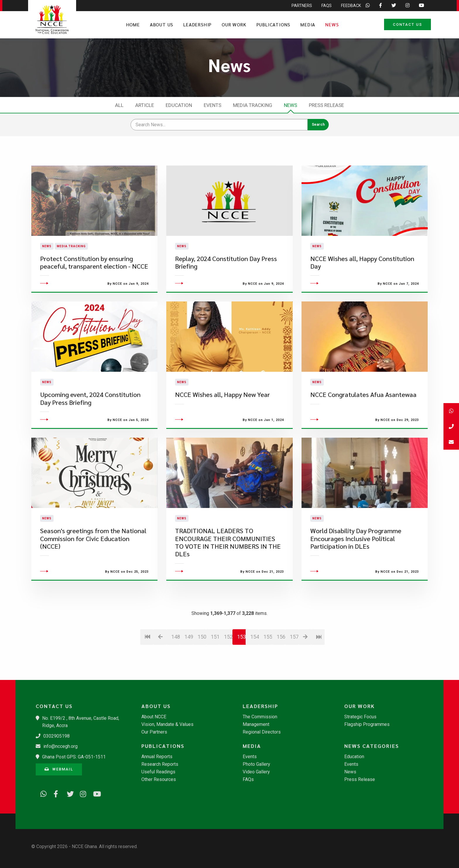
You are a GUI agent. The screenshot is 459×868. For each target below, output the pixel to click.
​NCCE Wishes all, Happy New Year (222, 429)
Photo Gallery (256, 764)
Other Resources (159, 780)
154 (255, 671)
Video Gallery (256, 772)
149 (189, 671)
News (332, 24)
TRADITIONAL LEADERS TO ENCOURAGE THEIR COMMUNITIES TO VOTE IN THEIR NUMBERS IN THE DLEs (228, 577)
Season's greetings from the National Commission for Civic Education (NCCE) (93, 573)
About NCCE (154, 717)
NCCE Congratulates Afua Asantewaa (363, 429)
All (119, 105)
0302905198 (56, 736)
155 (268, 671)
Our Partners (154, 732)
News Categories (372, 746)
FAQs (248, 780)
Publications (274, 24)
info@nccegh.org (60, 746)
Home (133, 24)
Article (145, 105)
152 (228, 671)
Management (256, 724)
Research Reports (160, 764)
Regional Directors (262, 732)
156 (281, 671)
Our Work (234, 24)
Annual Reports (157, 757)
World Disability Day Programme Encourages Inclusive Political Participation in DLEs (356, 573)
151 (215, 671)
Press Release (326, 105)
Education (179, 105)
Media (308, 24)
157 (294, 671)
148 (175, 671)
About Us (162, 24)
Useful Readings (158, 772)
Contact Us (407, 24)
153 (242, 671)
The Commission (260, 717)
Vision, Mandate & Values (167, 724)
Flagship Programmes (367, 724)
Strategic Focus (360, 717)
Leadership (197, 24)
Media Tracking (253, 105)
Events (213, 105)
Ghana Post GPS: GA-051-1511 (74, 757)
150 (202, 671)
